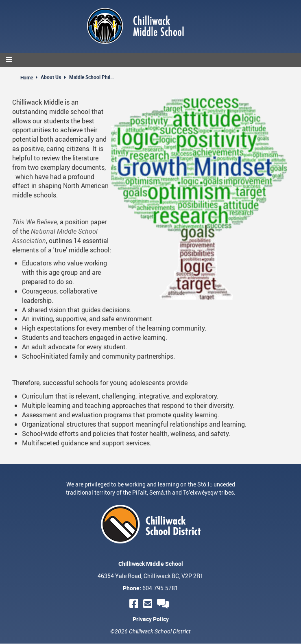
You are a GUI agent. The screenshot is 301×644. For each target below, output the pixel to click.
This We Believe (35, 222)
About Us (51, 77)
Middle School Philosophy (92, 77)
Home (27, 77)
